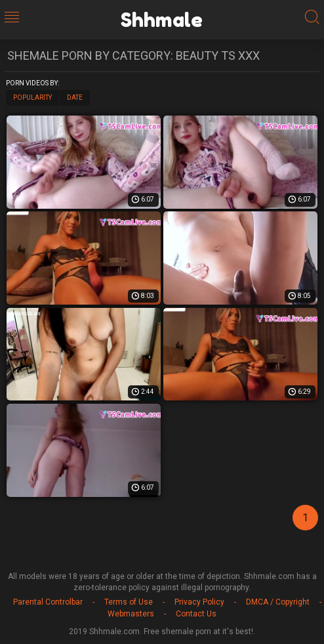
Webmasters (131, 614)
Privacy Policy (199, 602)
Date (75, 97)
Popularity (32, 97)
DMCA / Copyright (278, 602)
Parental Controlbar (48, 602)
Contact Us (196, 614)
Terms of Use (129, 602)
